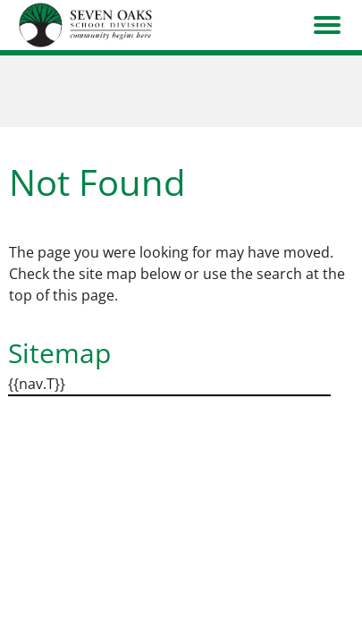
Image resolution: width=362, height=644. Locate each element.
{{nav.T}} (37, 384)
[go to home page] (86, 25)
